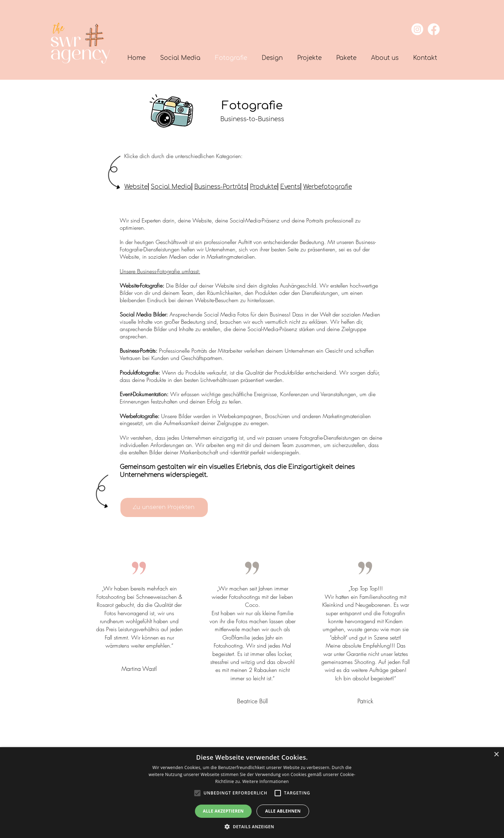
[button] (346, 58)
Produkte (263, 187)
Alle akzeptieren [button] (223, 811)
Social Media (171, 187)
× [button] (496, 755)
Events (290, 187)
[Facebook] (434, 29)
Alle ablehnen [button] (283, 811)
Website (136, 187)
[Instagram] (417, 29)
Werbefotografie (328, 187)
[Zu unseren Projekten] (164, 507)
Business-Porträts (220, 187)
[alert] (252, 793)
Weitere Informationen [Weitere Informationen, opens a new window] (266, 781)
